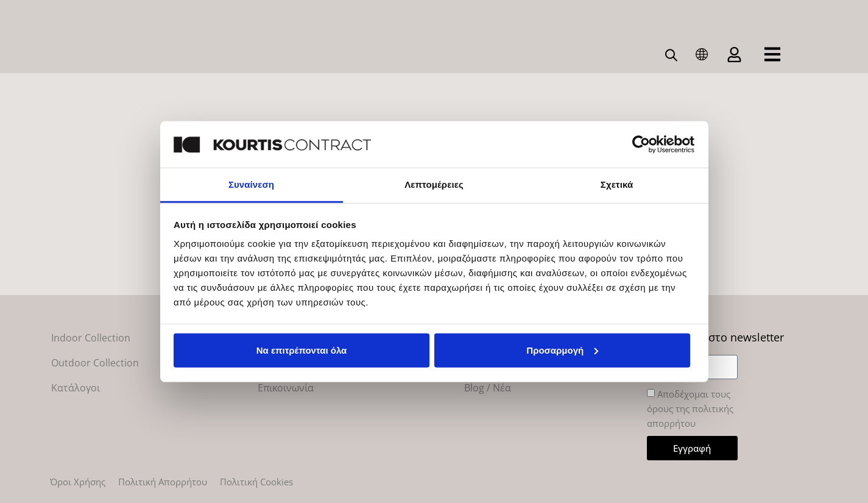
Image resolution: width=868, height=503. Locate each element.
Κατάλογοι (76, 388)
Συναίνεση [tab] (251, 184)
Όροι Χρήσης (78, 482)
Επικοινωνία (286, 388)
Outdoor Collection (95, 363)
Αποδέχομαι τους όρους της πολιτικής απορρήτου (690, 409)
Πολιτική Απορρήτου (163, 482)
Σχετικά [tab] (617, 184)
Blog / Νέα (488, 388)
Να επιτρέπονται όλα (302, 350)
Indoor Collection (91, 338)
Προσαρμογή (562, 350)
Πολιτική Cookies (256, 482)
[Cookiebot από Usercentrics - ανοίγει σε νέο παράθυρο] (641, 144)
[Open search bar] (672, 54)
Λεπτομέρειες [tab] (434, 184)
